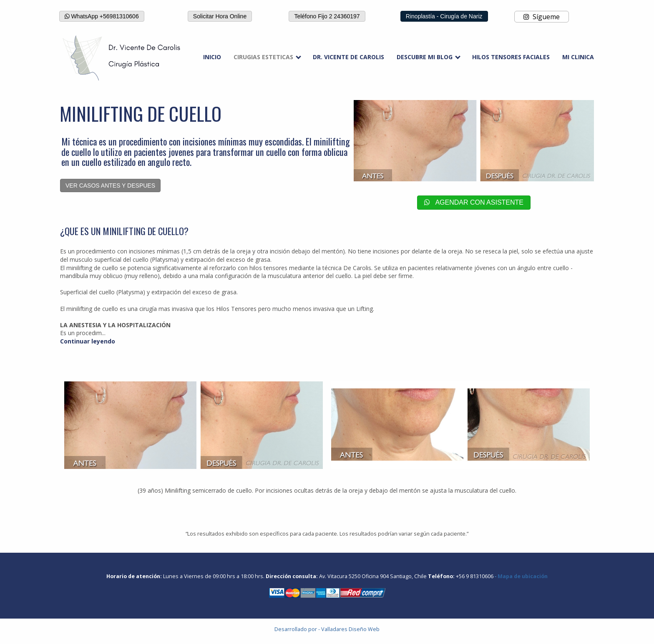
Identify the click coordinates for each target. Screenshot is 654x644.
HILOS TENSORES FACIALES (511, 57)
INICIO (212, 57)
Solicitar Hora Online (220, 16)
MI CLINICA (578, 57)
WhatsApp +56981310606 (102, 16)
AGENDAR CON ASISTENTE (474, 202)
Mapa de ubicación (523, 576)
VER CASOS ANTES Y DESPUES (110, 185)
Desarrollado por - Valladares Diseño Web (327, 629)
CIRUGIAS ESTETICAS (263, 57)
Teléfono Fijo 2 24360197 (327, 16)
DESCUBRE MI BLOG (425, 57)
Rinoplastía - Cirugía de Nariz (444, 16)
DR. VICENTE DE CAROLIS (348, 57)
